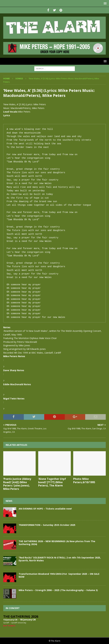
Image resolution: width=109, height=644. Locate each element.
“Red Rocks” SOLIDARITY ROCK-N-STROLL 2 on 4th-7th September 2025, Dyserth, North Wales (60, 559)
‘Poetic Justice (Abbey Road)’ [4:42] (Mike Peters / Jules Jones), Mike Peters (17, 484)
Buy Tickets (9, 626)
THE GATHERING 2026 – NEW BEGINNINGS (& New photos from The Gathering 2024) (57, 543)
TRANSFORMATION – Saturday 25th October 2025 (47, 525)
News (9, 501)
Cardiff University (19, 623)
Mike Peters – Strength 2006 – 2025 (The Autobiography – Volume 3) (58, 590)
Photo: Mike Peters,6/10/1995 (84, 481)
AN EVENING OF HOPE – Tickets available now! (45, 509)
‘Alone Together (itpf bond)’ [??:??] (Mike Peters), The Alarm (52, 482)
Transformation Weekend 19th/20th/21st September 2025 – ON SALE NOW (59, 575)
